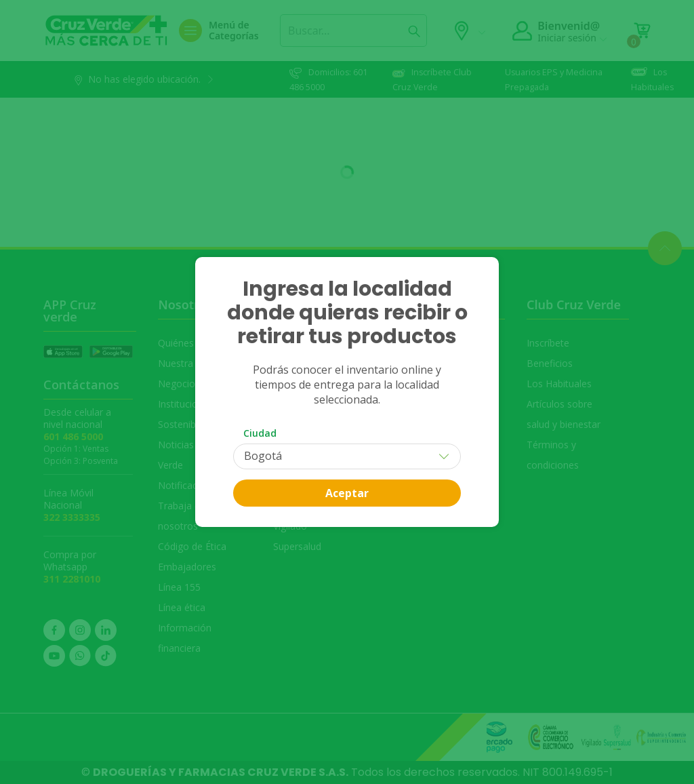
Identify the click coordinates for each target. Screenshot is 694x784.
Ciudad (260, 433)
